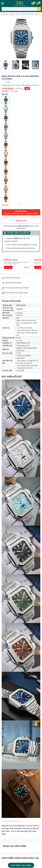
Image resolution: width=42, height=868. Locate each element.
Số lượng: (5, 205)
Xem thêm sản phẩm (21, 865)
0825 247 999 (23, 226)
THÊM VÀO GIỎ (21, 221)
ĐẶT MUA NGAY (21, 212)
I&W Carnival (16, 85)
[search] (39, 9)
